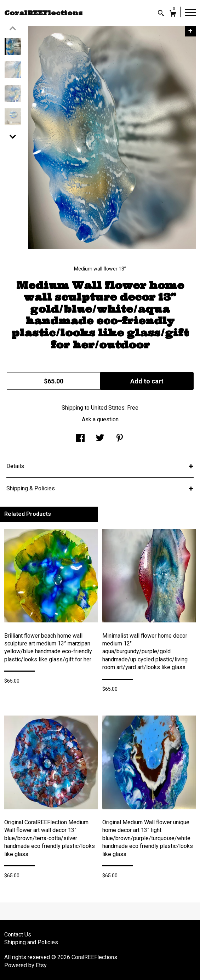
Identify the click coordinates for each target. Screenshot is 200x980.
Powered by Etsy (25, 965)
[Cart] (173, 14)
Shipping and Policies (31, 942)
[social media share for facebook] (80, 439)
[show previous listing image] (13, 28)
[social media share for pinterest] (120, 439)
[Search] (161, 14)
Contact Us (18, 935)
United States (108, 408)
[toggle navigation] (190, 12)
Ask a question (100, 419)
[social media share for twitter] (100, 439)
